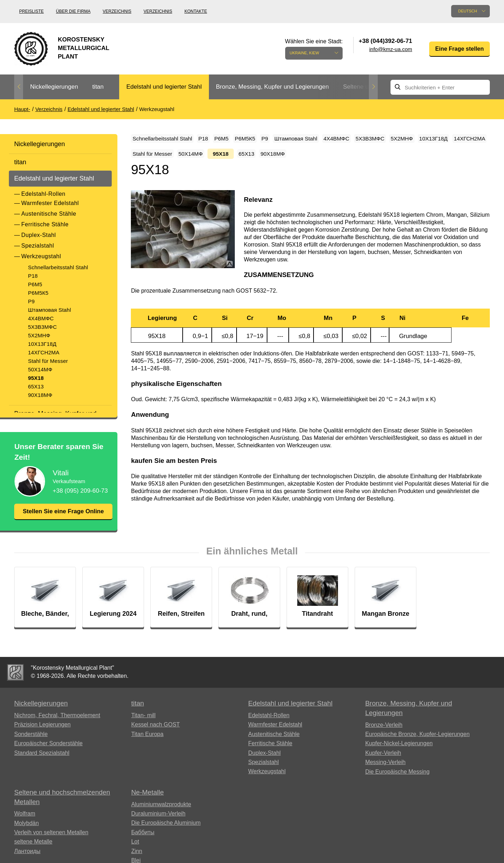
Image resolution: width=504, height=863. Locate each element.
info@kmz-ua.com (391, 49)
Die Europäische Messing (397, 781)
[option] (54, 87)
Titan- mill (143, 725)
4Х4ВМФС (41, 318)
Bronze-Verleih (384, 734)
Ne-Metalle (148, 802)
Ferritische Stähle (45, 224)
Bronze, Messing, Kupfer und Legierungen (272, 87)
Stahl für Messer (48, 361)
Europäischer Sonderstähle (48, 753)
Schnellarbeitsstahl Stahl (58, 267)
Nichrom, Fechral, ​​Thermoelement (57, 725)
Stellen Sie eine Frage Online (63, 516)
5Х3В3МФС (42, 327)
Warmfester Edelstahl (50, 203)
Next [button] (373, 87)
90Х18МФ (40, 395)
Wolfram (25, 823)
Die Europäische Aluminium (166, 832)
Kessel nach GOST (156, 734)
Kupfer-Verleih (383, 762)
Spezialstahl (38, 246)
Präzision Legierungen (42, 734)
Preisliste (31, 11)
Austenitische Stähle (49, 214)
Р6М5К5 (38, 293)
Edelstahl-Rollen (43, 194)
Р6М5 (35, 284)
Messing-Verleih (386, 772)
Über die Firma (73, 11)
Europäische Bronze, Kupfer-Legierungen (417, 744)
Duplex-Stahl (39, 235)
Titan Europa (147, 744)
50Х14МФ (40, 369)
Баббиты (143, 842)
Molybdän (26, 833)
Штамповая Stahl (49, 310)
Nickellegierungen (54, 87)
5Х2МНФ (39, 335)
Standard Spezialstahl (42, 762)
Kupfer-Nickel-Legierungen (399, 753)
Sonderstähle (31, 744)
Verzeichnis (117, 11)
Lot (135, 851)
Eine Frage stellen (459, 49)
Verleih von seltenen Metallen (51, 842)
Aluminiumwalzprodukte (161, 814)
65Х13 (36, 386)
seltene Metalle (33, 851)
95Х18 (36, 378)
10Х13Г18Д (42, 344)
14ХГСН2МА (44, 352)
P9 (31, 301)
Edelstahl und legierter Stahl (164, 87)
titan (98, 87)
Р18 (33, 276)
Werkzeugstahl (41, 256)
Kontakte (196, 11)
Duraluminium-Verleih (158, 823)
